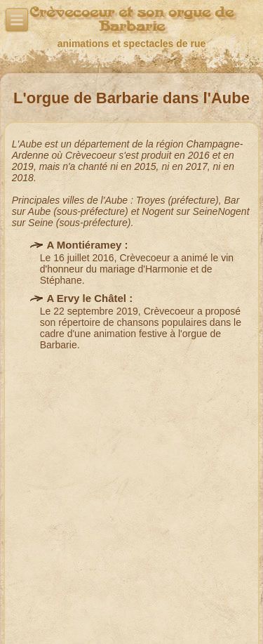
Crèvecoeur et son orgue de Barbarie (131, 19)
